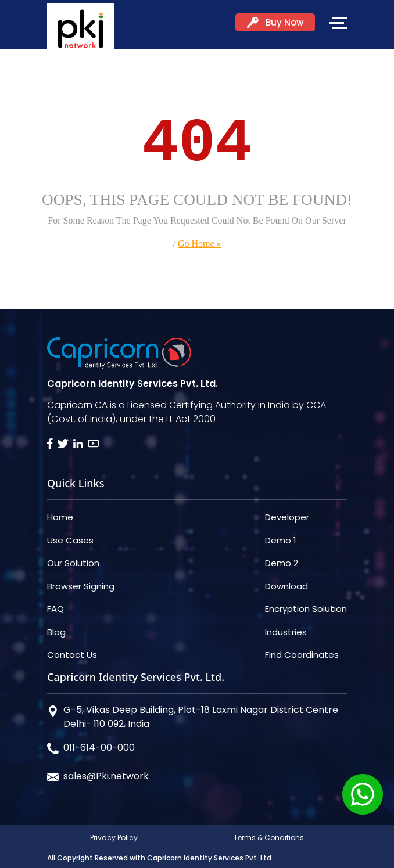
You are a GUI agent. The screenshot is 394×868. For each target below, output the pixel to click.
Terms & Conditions (269, 838)
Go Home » (200, 244)
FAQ (55, 609)
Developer (287, 517)
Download (286, 586)
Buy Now (275, 22)
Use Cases (70, 540)
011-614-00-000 (99, 748)
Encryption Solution (306, 609)
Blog (56, 632)
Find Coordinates (302, 655)
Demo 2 (282, 563)
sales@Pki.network (106, 776)
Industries (286, 632)
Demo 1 (281, 540)
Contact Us (72, 655)
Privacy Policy (114, 838)
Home (60, 517)
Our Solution (73, 563)
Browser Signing (81, 586)
